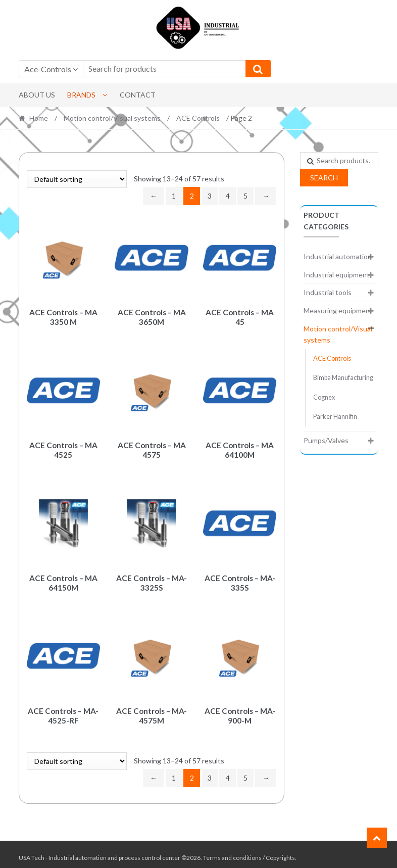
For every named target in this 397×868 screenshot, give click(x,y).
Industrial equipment (337, 275)
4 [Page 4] (228, 196)
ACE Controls (198, 118)
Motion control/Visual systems (112, 118)
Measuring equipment (338, 310)
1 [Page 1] (174, 196)
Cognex (324, 397)
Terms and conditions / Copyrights (249, 851)
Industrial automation (338, 256)
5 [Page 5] (245, 196)
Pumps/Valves (326, 440)
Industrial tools (328, 292)
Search (324, 178)
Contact (138, 95)
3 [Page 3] (210, 196)
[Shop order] (77, 179)
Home (39, 118)
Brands (81, 95)
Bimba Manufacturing (343, 378)
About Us (37, 95)
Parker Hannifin (335, 417)
